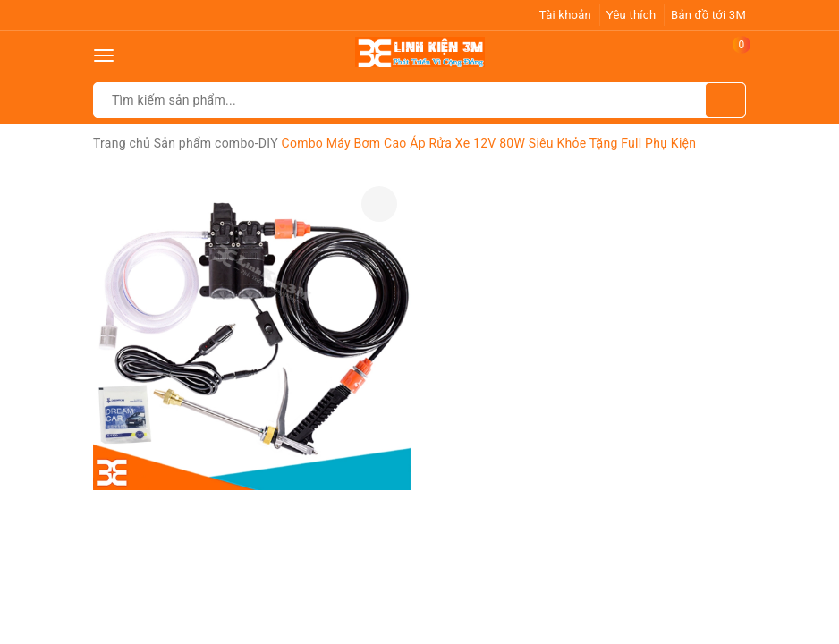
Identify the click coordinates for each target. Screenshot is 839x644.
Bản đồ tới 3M (708, 15)
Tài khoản (565, 15)
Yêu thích (631, 15)
